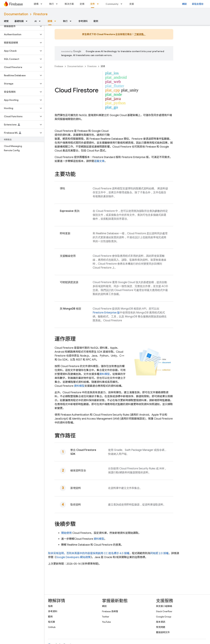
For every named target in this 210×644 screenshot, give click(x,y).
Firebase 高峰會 (110, 611)
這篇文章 (99, 161)
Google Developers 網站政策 (73, 557)
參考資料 (83, 21)
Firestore (40, 14)
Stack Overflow (164, 611)
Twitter (106, 617)
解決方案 (69, 4)
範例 (96, 21)
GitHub (52, 627)
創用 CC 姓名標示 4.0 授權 (114, 553)
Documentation (16, 14)
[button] (19, 26)
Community (112, 4)
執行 (52, 4)
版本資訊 (161, 622)
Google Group (164, 617)
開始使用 (66, 533)
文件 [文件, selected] (93, 4)
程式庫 (52, 622)
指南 (50, 606)
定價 (82, 4)
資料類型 (105, 374)
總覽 (6, 21)
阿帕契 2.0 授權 (159, 553)
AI (36, 21)
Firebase (59, 66)
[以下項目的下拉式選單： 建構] (42, 4)
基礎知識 (19, 21)
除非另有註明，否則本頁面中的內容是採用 (73, 553)
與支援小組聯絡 (164, 606)
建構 (36, 4)
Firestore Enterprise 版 (106, 313)
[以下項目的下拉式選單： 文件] (99, 4)
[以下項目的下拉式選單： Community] (122, 4)
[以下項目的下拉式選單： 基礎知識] (28, 21)
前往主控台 (198, 4)
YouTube (106, 622)
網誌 (184, 4)
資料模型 (79, 386)
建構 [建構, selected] (50, 21)
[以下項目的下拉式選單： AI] (41, 21)
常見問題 (161, 627)
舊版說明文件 (163, 632)
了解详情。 (140, 34)
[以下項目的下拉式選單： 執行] (58, 4)
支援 (132, 4)
